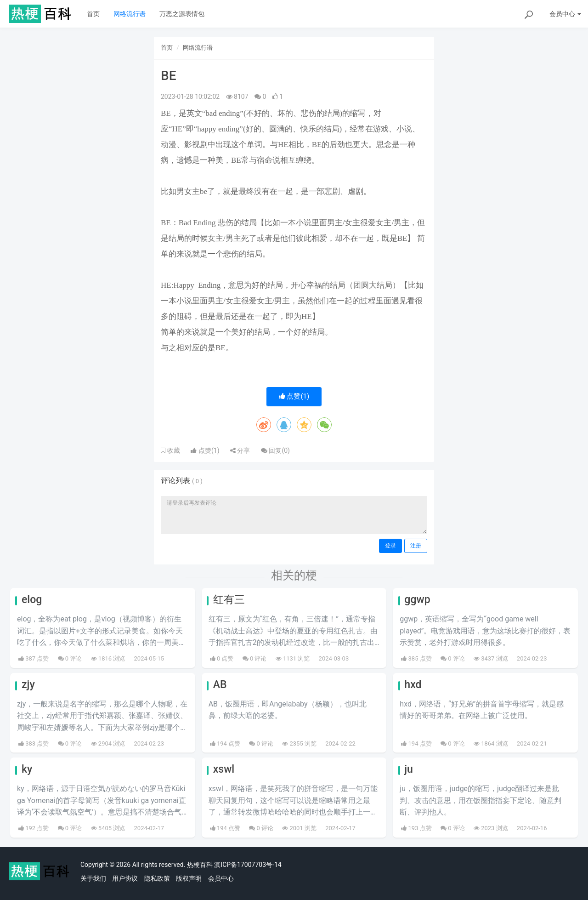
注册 (416, 546)
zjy (28, 685)
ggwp (417, 600)
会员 (565, 14)
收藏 (173, 450)
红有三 (229, 600)
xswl (224, 769)
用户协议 (125, 878)
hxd (413, 685)
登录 (390, 546)
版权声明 (189, 878)
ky (27, 769)
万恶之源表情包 (182, 14)
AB (220, 685)
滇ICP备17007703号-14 (248, 865)
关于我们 (93, 878)
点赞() (294, 396)
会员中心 (221, 878)
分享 (240, 450)
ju (409, 769)
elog (32, 600)
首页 (93, 14)
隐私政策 (157, 878)
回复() (275, 450)
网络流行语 (130, 14)
